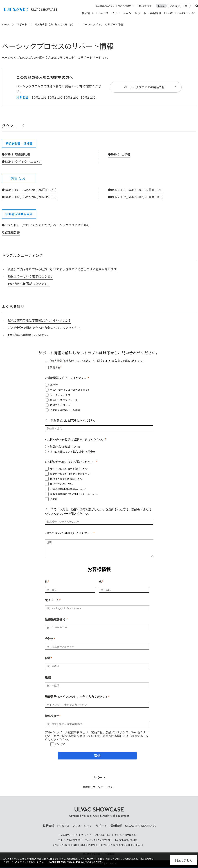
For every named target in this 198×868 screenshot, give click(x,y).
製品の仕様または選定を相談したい (70, 474)
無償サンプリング (93, 787)
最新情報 (155, 13)
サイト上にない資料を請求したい (69, 469)
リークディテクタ (60, 395)
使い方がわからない (61, 484)
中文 (185, 6)
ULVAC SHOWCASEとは (179, 13)
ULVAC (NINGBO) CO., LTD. (126, 840)
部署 (48, 658)
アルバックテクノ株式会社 (97, 840)
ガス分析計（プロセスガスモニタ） (55, 24)
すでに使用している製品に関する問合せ (73, 452)
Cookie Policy (76, 862)
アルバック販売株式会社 (70, 840)
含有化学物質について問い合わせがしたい (74, 494)
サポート (140, 13)
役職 (48, 677)
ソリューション (121, 13)
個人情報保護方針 (56, 862)
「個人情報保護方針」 (63, 361)
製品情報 (87, 13)
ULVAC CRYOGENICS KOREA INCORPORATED (122, 845)
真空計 (54, 385)
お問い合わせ (145, 6)
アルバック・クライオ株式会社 (96, 835)
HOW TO (102, 13)
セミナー (110, 787)
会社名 (49, 639)
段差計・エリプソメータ (64, 400)
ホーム (6, 24)
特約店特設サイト (127, 6)
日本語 (161, 6)
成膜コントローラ (60, 405)
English (173, 6)
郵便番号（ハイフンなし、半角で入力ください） (77, 697)
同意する (55, 367)
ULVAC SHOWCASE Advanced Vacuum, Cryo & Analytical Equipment (99, 812)
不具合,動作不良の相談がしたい (68, 489)
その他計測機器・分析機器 (65, 410)
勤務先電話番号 (55, 619)
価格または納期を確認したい (66, 479)
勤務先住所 (52, 716)
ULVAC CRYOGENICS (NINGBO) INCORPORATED (75, 845)
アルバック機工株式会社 (126, 835)
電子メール (52, 600)
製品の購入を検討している (65, 447)
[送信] (97, 756)
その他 (54, 499)
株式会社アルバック (105, 6)
